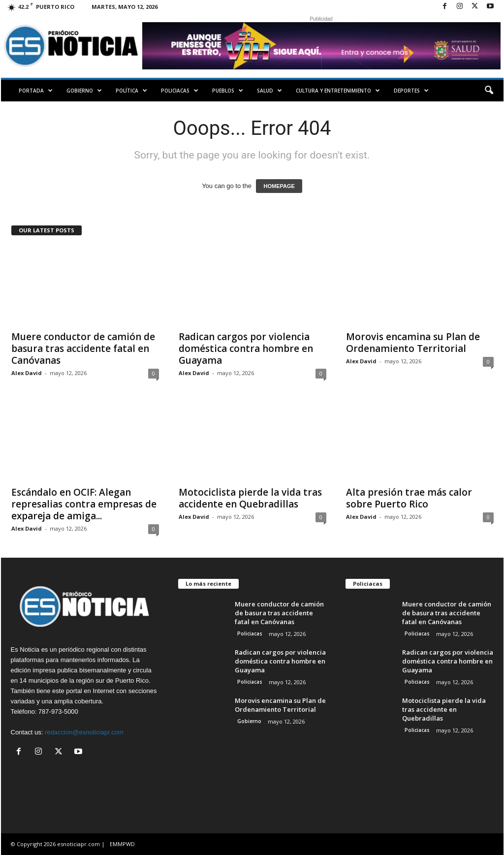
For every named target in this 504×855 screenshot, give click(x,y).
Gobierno (84, 91)
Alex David (27, 373)
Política (131, 91)
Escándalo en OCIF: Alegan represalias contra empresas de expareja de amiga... (84, 504)
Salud (269, 91)
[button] (489, 91)
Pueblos (228, 91)
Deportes (411, 91)
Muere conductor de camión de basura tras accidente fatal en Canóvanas (83, 348)
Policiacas (180, 91)
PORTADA (36, 91)
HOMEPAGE (279, 186)
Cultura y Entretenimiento (338, 91)
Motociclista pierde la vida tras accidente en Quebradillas (250, 498)
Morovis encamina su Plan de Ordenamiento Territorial (413, 343)
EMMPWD (122, 844)
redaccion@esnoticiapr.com (84, 732)
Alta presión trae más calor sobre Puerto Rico (409, 498)
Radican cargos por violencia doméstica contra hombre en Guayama (246, 348)
